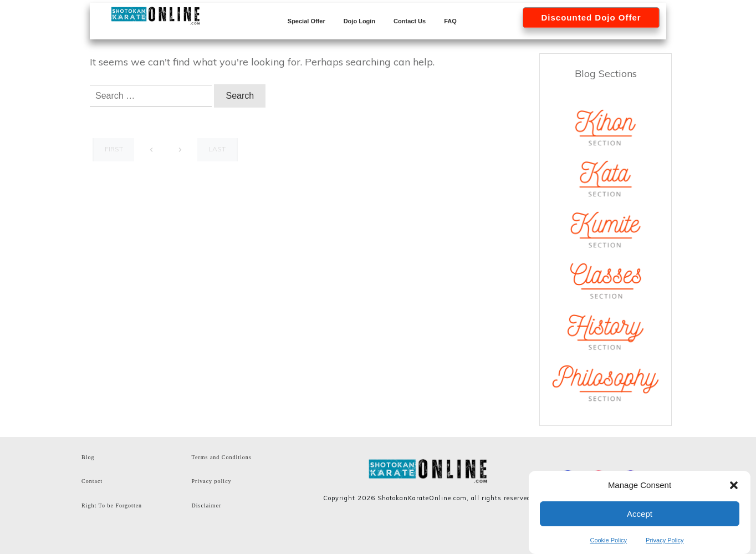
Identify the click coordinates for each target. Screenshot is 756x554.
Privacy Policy (665, 540)
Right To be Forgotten (112, 505)
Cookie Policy (608, 540)
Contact (92, 481)
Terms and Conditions (222, 457)
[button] (734, 485)
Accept (640, 514)
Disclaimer (207, 505)
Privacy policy (212, 481)
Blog (88, 457)
